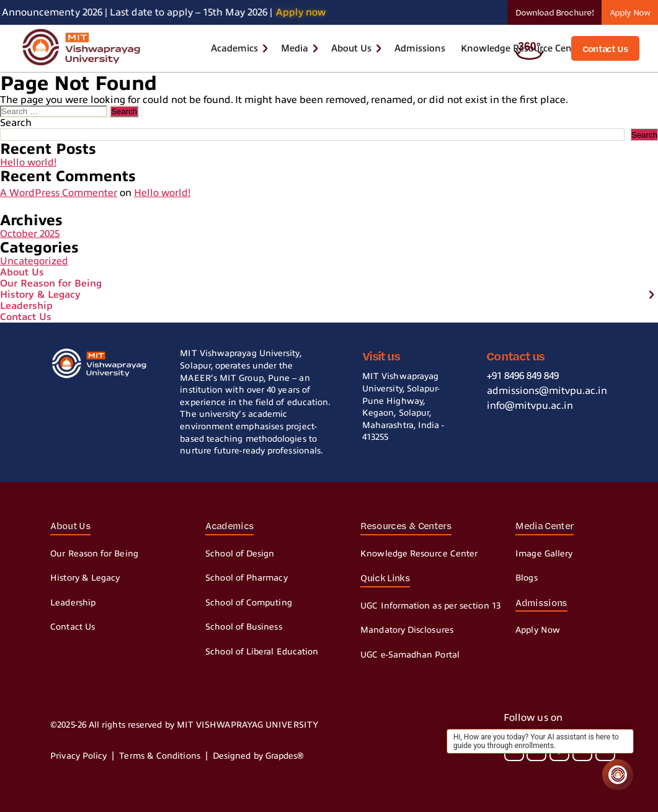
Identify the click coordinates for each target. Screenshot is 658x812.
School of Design (240, 554)
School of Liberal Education (262, 652)
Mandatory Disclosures (407, 630)
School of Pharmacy (246, 578)
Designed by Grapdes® (259, 756)
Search (16, 123)
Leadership (26, 306)
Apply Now (629, 12)
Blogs (526, 578)
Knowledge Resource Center (419, 554)
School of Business (243, 627)
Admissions (420, 48)
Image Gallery (544, 554)
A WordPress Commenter (59, 193)
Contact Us (26, 317)
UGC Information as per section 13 (430, 606)
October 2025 (30, 234)
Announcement (38, 12)
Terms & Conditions (159, 756)
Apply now (308, 12)
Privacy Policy (78, 756)
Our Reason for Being (51, 283)
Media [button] (295, 48)
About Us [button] (351, 48)
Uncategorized (34, 261)
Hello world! (28, 163)
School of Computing (249, 603)
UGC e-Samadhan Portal (410, 655)
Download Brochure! (554, 12)
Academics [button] (234, 48)
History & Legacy (40, 295)
